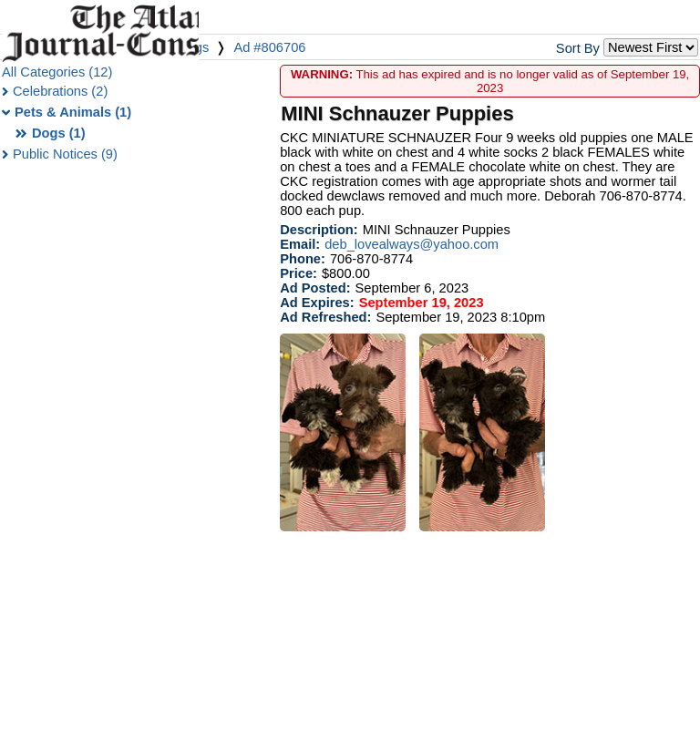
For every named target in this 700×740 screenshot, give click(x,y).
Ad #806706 (269, 47)
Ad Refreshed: (325, 317)
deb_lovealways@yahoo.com (412, 244)
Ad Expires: (317, 303)
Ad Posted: (315, 288)
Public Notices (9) (65, 154)
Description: (319, 230)
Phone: (303, 259)
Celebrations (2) (60, 91)
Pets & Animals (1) (73, 112)
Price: (299, 273)
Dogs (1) (59, 133)
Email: (300, 244)
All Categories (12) (57, 72)
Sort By (578, 48)
